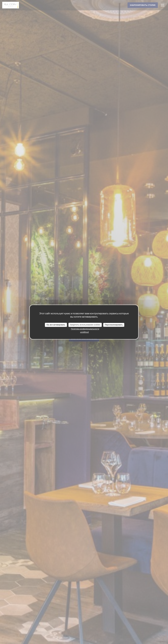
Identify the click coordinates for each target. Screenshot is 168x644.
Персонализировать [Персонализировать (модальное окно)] (114, 325)
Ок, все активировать (56, 325)
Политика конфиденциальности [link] (85, 329)
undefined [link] (84, 332)
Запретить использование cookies (85, 325)
